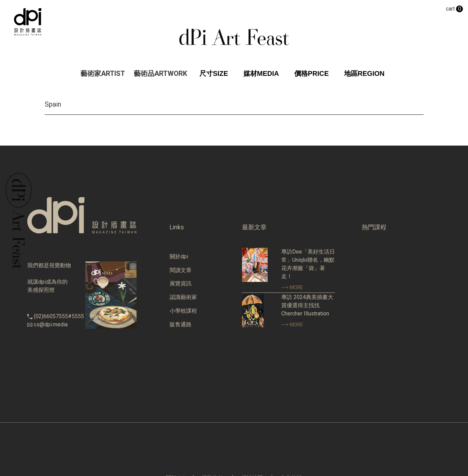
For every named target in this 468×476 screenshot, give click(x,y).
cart (454, 9)
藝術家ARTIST (103, 73)
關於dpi (179, 256)
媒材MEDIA (261, 73)
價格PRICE (311, 73)
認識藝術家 (183, 297)
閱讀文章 (181, 270)
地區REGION (364, 73)
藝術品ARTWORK (160, 73)
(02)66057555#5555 (59, 316)
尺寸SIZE (214, 73)
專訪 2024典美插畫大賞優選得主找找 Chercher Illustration (307, 305)
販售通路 (181, 324)
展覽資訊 (181, 283)
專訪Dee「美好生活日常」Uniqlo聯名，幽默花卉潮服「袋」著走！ (308, 264)
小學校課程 (183, 311)
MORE (292, 287)
